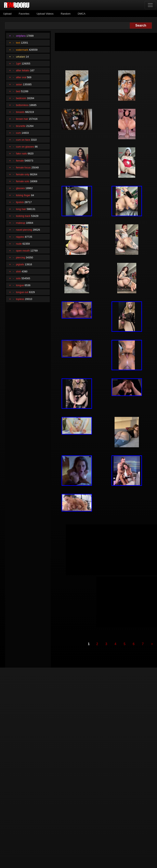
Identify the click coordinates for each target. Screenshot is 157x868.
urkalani (21, 57)
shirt (18, 271)
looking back (23, 216)
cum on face (23, 140)
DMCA (82, 14)
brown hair (22, 119)
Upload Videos (45, 14)
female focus (23, 167)
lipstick (20, 202)
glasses (20, 188)
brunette (21, 126)
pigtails (20, 264)
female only (23, 174)
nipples (20, 237)
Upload (7, 14)
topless (20, 299)
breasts (20, 112)
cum (18, 133)
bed (18, 91)
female (20, 161)
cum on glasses (25, 147)
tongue (20, 285)
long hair (21, 209)
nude (19, 244)
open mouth (23, 251)
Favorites (24, 14)
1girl (18, 64)
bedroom (21, 98)
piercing (21, 257)
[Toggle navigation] (150, 5)
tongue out (22, 292)
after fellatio (23, 70)
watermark (22, 50)
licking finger (23, 195)
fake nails (22, 154)
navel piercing (24, 230)
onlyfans (21, 36)
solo (18, 278)
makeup (21, 223)
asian (19, 84)
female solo (23, 181)
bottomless (22, 105)
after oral (21, 77)
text (18, 43)
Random (66, 14)
